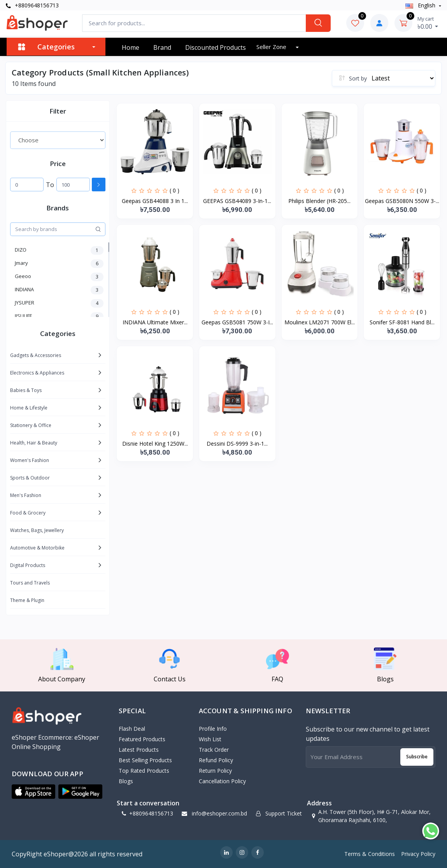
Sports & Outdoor (30, 478)
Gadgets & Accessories (36, 355)
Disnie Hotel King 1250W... (155, 444)
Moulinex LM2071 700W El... (320, 322)
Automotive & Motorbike (37, 548)
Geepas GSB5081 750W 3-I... (237, 322)
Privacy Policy (418, 854)
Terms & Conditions (370, 854)
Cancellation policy (222, 781)
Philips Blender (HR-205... (319, 201)
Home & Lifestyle (29, 408)
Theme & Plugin (27, 600)
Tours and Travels (30, 583)
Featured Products (142, 739)
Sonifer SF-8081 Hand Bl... (402, 322)
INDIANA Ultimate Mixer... (155, 322)
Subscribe (417, 757)
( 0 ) (174, 190)
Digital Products (28, 565)
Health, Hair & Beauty (34, 443)
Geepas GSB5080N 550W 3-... (402, 201)
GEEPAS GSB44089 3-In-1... (237, 201)
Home (131, 47)
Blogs (126, 781)
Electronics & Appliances (37, 373)
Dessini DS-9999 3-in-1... (237, 444)
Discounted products (216, 47)
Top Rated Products (144, 771)
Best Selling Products (145, 760)
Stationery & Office (31, 425)
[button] (33, 792)
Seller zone (272, 47)
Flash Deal (132, 729)
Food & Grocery (28, 513)
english (421, 5)
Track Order (214, 750)
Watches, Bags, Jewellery (37, 530)
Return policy (215, 771)
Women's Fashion (30, 460)
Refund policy (216, 760)
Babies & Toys (26, 390)
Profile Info (213, 729)
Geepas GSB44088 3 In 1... (155, 201)
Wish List (210, 739)
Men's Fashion (26, 495)
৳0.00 (428, 23)
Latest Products (139, 750)
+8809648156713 (32, 5)
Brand (162, 47)
